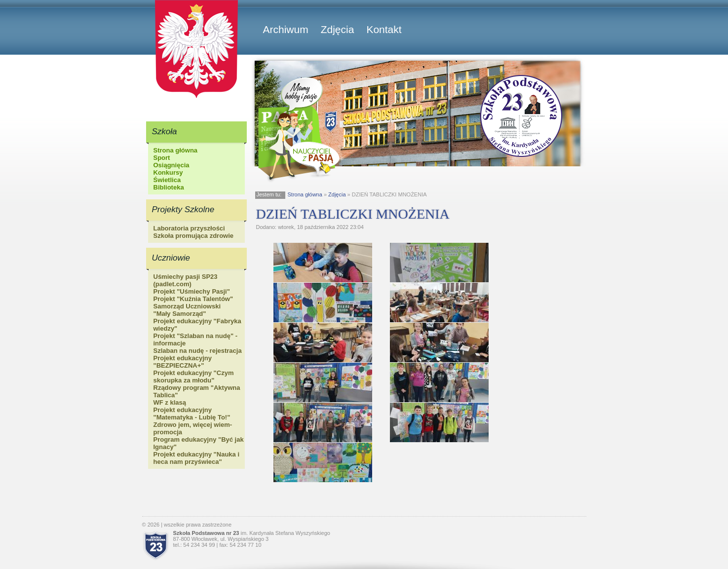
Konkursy (168, 172)
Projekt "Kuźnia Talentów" (193, 299)
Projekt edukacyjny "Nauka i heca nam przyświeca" (197, 458)
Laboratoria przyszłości (189, 228)
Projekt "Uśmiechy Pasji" (192, 291)
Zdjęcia (338, 29)
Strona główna (176, 150)
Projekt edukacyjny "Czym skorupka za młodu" (194, 377)
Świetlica (167, 180)
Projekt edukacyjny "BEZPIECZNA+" (183, 362)
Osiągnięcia (172, 165)
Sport (162, 158)
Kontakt (384, 29)
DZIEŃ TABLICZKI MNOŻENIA (353, 214)
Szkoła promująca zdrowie (194, 236)
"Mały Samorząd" (180, 314)
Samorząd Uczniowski (187, 306)
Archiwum (286, 29)
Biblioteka (169, 187)
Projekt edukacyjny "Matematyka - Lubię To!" (192, 414)
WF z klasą (170, 402)
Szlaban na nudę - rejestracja (198, 351)
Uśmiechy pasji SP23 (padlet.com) (186, 280)
